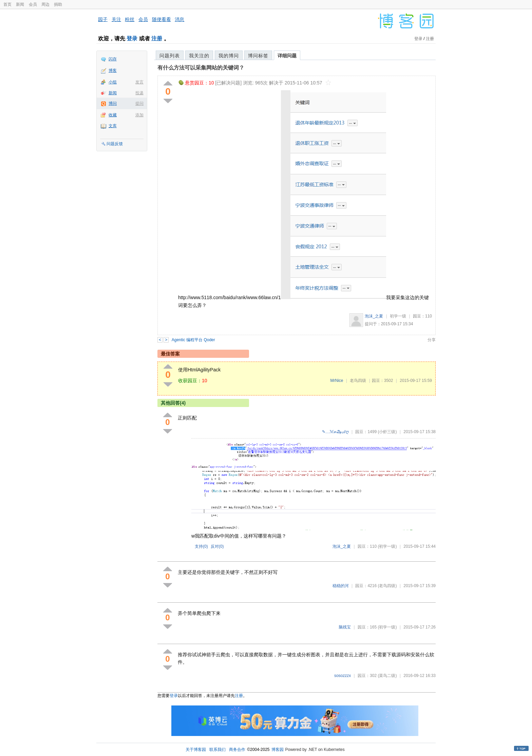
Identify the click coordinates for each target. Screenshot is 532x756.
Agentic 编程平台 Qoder (193, 340)
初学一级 (398, 316)
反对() (217, 546)
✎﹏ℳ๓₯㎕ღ (335, 432)
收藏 (113, 115)
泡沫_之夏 (374, 316)
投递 (139, 93)
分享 (432, 340)
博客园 (278, 750)
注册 (157, 38)
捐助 (58, 4)
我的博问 (229, 56)
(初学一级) (387, 546)
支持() (201, 546)
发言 (139, 82)
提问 (139, 103)
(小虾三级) (387, 432)
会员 (33, 4)
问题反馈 (115, 144)
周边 (45, 4)
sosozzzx (343, 676)
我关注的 (199, 56)
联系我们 (217, 750)
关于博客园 (196, 750)
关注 (116, 19)
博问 (113, 103)
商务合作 (237, 750)
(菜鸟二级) (387, 676)
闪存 (113, 59)
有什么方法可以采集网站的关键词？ (201, 68)
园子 (103, 19)
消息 (179, 19)
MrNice (337, 381)
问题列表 (170, 56)
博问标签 (258, 56)
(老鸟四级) (387, 586)
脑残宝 (345, 627)
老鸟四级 (358, 381)
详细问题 (287, 56)
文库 (113, 126)
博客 (113, 71)
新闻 (20, 4)
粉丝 (130, 19)
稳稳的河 (341, 586)
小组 (113, 82)
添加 (139, 115)
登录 (132, 38)
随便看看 (161, 19)
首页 (7, 4)
